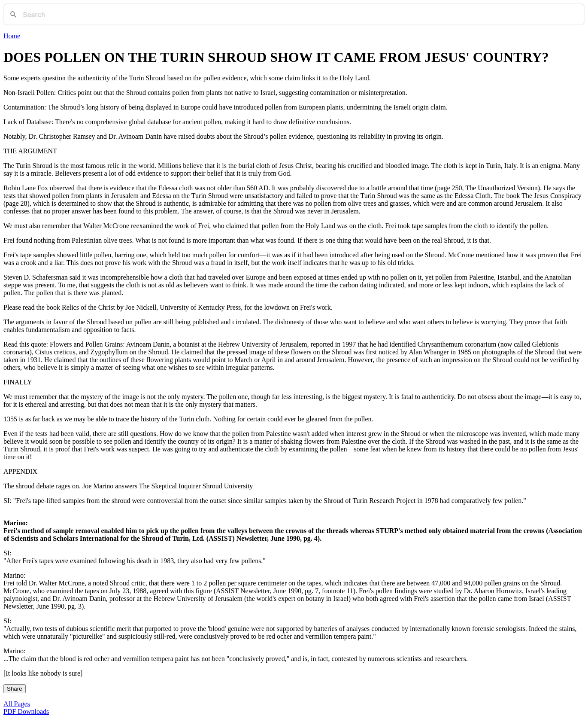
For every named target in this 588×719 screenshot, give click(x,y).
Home (12, 36)
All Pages (17, 704)
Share (15, 689)
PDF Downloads (26, 711)
